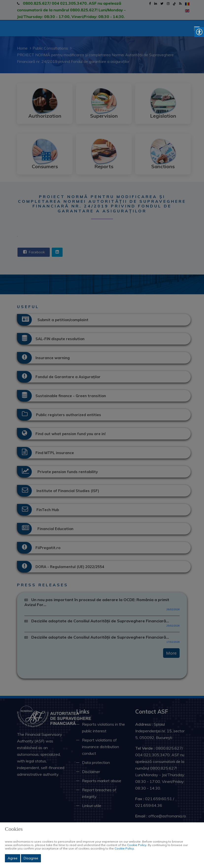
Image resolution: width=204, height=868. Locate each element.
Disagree (31, 858)
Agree (13, 858)
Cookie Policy (137, 845)
